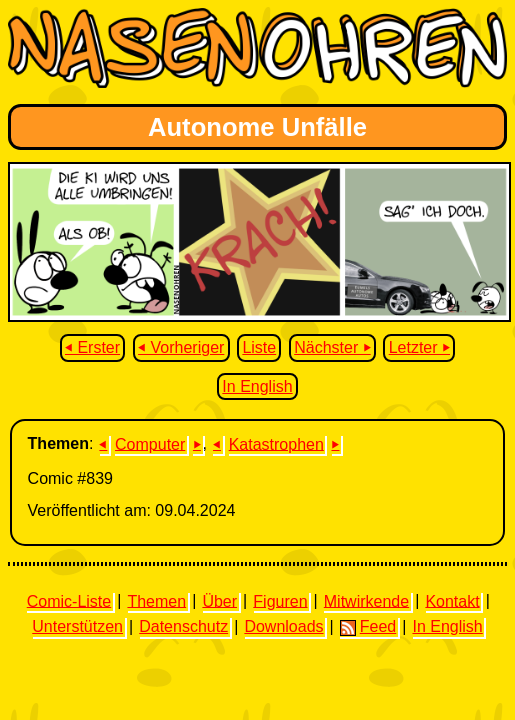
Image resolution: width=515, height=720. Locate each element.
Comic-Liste (69, 600)
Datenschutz (183, 626)
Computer (150, 443)
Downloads (283, 626)
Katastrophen (276, 443)
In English (257, 386)
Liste (259, 347)
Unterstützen (77, 626)
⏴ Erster (92, 347)
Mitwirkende (366, 600)
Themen (156, 600)
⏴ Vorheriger (181, 347)
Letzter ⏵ (419, 347)
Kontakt (452, 600)
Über (219, 600)
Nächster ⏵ (332, 347)
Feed (368, 627)
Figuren (280, 600)
